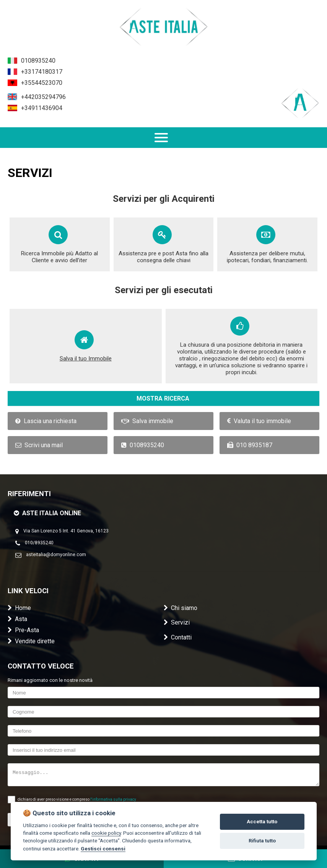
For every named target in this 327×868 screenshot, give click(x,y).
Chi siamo (181, 608)
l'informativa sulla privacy (113, 799)
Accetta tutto (262, 822)
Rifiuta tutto (262, 841)
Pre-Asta (23, 630)
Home (19, 608)
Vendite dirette (31, 641)
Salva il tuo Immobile (86, 359)
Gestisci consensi (103, 849)
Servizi (177, 622)
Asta (17, 619)
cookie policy (106, 833)
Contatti (178, 637)
